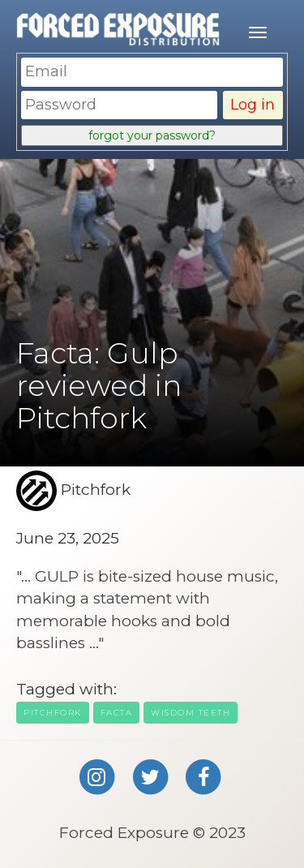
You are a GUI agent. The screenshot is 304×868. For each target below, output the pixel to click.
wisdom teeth (191, 713)
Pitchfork (53, 713)
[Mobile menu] (258, 32)
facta (117, 713)
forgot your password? (152, 135)
